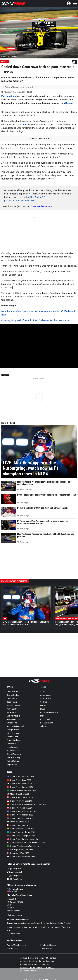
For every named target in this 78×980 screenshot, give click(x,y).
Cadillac (44, 702)
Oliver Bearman (13, 733)
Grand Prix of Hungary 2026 (20, 818)
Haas (43, 709)
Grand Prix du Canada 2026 (20, 797)
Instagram (51, 961)
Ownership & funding (45, 968)
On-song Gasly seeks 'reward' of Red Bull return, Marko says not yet (35, 320)
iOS (30, 964)
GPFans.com (12, 949)
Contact (53, 958)
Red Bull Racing (47, 723)
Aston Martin (46, 695)
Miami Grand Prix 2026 (18, 794)
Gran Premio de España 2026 (21, 829)
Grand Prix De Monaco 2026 (20, 801)
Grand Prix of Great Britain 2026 (22, 811)
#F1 (32, 197)
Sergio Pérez (12, 765)
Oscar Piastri (12, 702)
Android (24, 964)
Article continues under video (39, 138)
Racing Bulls (45, 719)
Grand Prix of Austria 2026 (19, 808)
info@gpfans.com (14, 915)
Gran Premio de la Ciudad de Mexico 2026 (26, 843)
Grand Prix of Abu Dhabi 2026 (21, 857)
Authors (24, 958)
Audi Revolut (46, 698)
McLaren (22, 125)
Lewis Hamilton (13, 691)
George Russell (13, 730)
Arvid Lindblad (13, 751)
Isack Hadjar (12, 712)
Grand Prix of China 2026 (19, 780)
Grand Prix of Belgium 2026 (20, 815)
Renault (4, 61)
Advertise (24, 961)
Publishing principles (41, 964)
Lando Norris (12, 698)
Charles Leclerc (13, 695)
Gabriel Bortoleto (14, 754)
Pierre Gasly (12, 709)
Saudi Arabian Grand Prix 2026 (21, 790)
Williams (44, 726)
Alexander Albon (13, 719)
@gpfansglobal (14, 872)
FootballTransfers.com (16, 945)
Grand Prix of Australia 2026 (20, 777)
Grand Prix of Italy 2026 (18, 825)
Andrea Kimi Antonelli (15, 726)
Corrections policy (28, 968)
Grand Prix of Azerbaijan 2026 (21, 832)
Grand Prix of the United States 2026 (24, 839)
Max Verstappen (13, 716)
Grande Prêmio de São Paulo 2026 (23, 846)
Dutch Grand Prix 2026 (18, 822)
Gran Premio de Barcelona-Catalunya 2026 (26, 804)
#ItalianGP (40, 197)
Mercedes (44, 716)
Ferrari (43, 705)
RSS (47, 958)
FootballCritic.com (48, 945)
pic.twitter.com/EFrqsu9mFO (19, 200)
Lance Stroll (12, 744)
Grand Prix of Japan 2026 (19, 784)
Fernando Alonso (14, 740)
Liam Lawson (12, 747)
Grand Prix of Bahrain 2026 (20, 787)
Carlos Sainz (12, 723)
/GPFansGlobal (14, 879)
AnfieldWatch (46, 949)
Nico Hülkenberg (13, 758)
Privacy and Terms (36, 958)
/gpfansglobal (14, 869)
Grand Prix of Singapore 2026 (21, 836)
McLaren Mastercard (49, 712)
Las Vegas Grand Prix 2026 (20, 850)
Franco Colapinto (14, 705)
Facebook (33, 961)
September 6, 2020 (43, 206)
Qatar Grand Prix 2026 (18, 853)
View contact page (13, 933)
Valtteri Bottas (13, 761)
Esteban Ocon (9, 96)
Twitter (42, 961)
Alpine (43, 691)
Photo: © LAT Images (9, 57)
